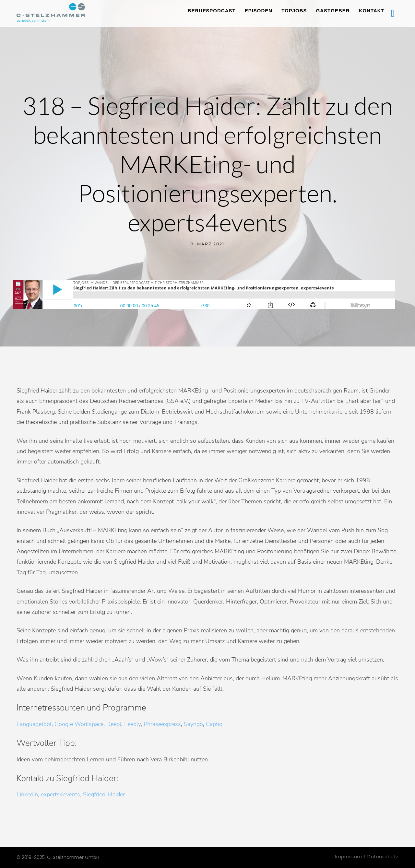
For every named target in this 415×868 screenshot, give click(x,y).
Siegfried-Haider (104, 794)
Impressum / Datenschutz (367, 857)
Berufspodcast (212, 11)
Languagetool (34, 724)
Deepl (114, 724)
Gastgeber (333, 11)
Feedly (132, 724)
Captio (214, 724)
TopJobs (294, 11)
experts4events (60, 794)
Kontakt (372, 11)
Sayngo (193, 724)
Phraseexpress (162, 724)
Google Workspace (79, 724)
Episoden (259, 11)
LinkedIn (27, 794)
